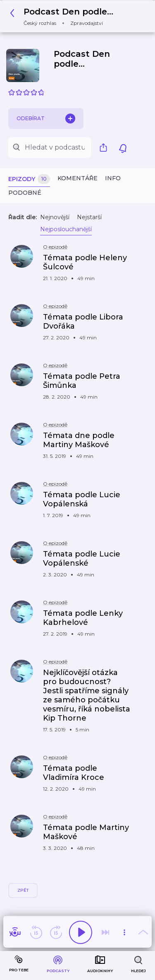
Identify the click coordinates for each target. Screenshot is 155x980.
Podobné (25, 193)
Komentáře (77, 178)
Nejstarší (89, 217)
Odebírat (46, 119)
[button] (64, 16)
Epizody (29, 179)
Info (113, 178)
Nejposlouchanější (66, 229)
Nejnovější (55, 217)
